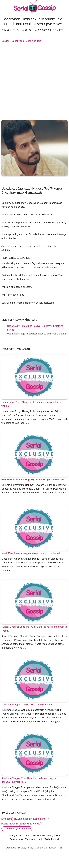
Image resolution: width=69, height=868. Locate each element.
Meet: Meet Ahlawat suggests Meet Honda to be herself (31, 553)
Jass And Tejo (34, 41)
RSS (60, 848)
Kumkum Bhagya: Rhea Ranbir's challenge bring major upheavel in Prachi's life (31, 780)
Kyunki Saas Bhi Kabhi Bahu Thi (32, 819)
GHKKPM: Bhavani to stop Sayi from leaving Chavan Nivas (33, 480)
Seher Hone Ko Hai (30, 824)
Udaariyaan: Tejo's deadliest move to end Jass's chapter (37, 334)
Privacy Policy (26, 848)
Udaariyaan (18, 41)
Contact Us (41, 848)
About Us (11, 848)
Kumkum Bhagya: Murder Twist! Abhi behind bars (28, 704)
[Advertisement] (34, 82)
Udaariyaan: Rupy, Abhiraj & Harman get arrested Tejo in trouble (31, 404)
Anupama (7, 819)
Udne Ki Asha (9, 824)
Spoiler (5, 41)
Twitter (52, 848)
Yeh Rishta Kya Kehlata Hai (17, 829)
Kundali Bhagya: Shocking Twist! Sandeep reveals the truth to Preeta (34, 629)
